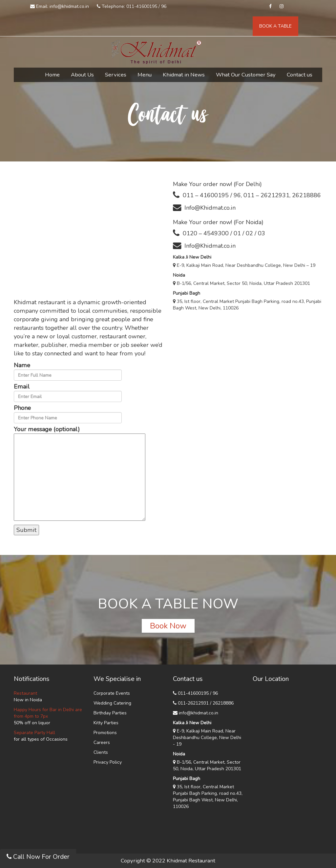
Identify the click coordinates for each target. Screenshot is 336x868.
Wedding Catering (112, 703)
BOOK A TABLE (275, 26)
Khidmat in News (184, 75)
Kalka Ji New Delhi (192, 257)
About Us (82, 75)
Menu (145, 75)
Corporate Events (112, 693)
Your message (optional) (80, 474)
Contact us (300, 75)
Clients (101, 752)
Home (52, 75)
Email (68, 392)
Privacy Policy (108, 762)
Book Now (168, 626)
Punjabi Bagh (187, 293)
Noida (179, 275)
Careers (102, 742)
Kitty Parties (106, 723)
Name (68, 371)
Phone (68, 414)
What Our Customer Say (246, 75)
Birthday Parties (110, 713)
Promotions (105, 733)
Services (116, 75)
